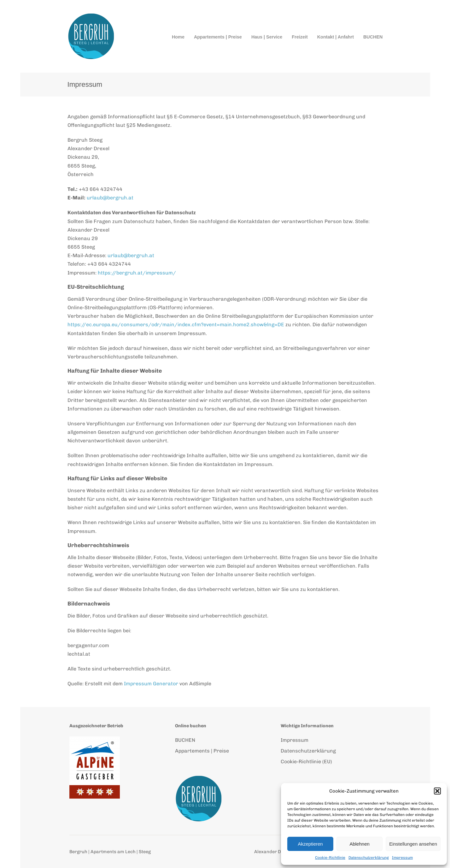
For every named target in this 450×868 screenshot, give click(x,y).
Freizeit (300, 37)
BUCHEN (373, 37)
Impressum (402, 858)
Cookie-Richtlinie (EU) (306, 762)
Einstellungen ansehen (413, 844)
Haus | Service (267, 37)
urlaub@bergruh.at (110, 198)
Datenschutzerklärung (369, 858)
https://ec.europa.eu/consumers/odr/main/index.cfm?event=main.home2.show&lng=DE (176, 325)
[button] (437, 791)
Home (178, 37)
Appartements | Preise (218, 37)
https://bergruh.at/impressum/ (137, 273)
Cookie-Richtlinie (330, 858)
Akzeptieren (310, 844)
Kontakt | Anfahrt (336, 37)
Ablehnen (359, 844)
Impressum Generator (151, 684)
